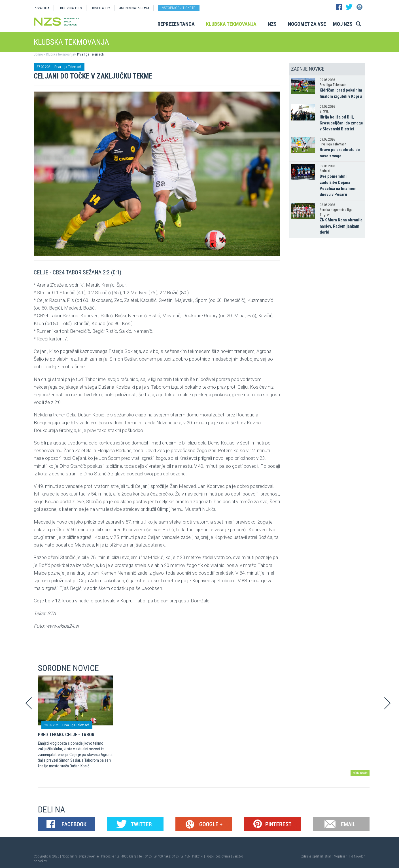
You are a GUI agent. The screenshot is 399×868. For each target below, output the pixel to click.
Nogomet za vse (307, 24)
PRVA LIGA (42, 8)
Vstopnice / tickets (179, 8)
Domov (38, 54)
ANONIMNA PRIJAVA (134, 8)
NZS (272, 24)
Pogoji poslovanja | (219, 856)
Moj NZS (343, 24)
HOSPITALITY (100, 8)
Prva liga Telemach (90, 54)
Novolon (360, 856)
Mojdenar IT (342, 856)
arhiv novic (360, 773)
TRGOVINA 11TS (70, 8)
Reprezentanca (176, 24)
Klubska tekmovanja (231, 24)
